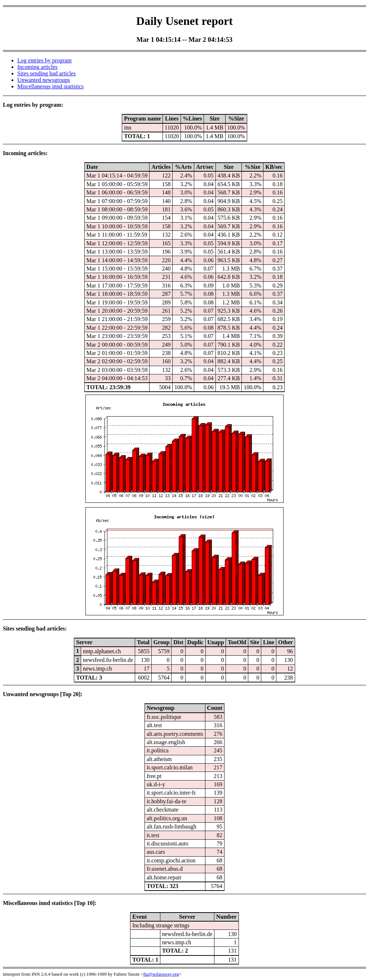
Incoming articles (37, 67)
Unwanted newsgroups (44, 80)
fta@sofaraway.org (161, 974)
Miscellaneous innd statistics (50, 86)
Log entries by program (45, 60)
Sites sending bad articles (46, 73)
